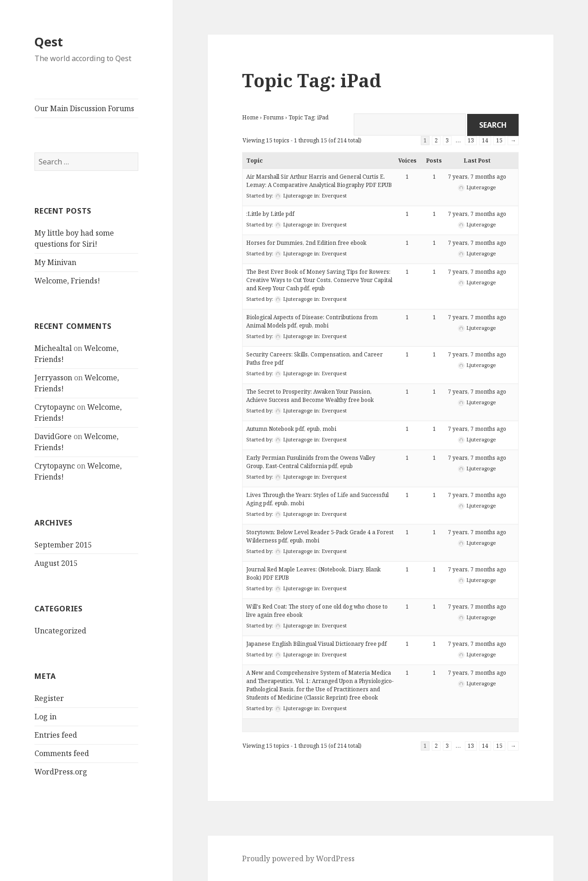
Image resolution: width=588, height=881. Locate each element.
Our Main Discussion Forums (84, 108)
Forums (274, 117)
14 (485, 140)
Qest (49, 42)
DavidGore (53, 436)
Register (49, 698)
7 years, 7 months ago (477, 177)
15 (499, 140)
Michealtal (53, 348)
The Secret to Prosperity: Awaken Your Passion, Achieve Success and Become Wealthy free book (310, 396)
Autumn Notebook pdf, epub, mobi (291, 429)
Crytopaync (55, 407)
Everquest (334, 195)
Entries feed (56, 735)
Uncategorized (60, 631)
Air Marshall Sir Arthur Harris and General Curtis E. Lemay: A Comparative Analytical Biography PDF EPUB (319, 181)
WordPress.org (61, 772)
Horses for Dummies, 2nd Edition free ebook (306, 243)
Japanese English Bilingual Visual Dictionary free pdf (317, 644)
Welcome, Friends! (67, 281)
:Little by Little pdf (270, 214)
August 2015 (56, 563)
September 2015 (63, 545)
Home (250, 117)
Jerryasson (53, 378)
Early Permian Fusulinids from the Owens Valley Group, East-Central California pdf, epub (311, 462)
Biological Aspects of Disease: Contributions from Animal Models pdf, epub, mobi (312, 321)
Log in (45, 717)
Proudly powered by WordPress (298, 858)
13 (471, 140)
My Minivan (55, 262)
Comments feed (62, 753)
